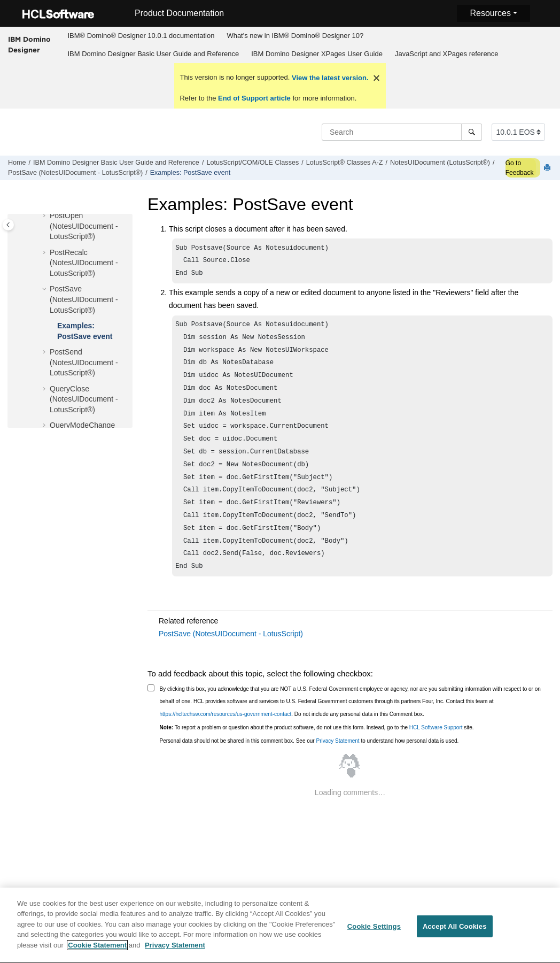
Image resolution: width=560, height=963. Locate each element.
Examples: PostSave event (190, 173)
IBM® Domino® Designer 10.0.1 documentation (141, 36)
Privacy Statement (337, 765)
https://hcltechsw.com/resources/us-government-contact (226, 739)
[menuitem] (141, 36)
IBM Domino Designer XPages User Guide (317, 54)
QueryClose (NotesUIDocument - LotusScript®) (84, 399)
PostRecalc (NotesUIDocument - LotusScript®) (84, 263)
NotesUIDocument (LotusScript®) (440, 163)
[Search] (472, 132)
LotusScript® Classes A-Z (345, 163)
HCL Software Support (436, 752)
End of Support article (254, 98)
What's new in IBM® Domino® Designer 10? (295, 36)
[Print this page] (548, 168)
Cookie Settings (374, 931)
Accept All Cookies (455, 931)
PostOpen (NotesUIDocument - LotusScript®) (84, 226)
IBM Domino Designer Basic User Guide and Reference (153, 54)
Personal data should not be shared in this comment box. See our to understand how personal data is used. (309, 765)
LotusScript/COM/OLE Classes (252, 163)
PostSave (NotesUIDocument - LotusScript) (231, 658)
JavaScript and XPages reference (447, 54)
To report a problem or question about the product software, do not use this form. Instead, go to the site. (317, 752)
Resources (490, 13)
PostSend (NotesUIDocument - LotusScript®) (84, 362)
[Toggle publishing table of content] (8, 225)
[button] (45, 216)
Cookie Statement (97, 950)
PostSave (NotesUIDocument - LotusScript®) (75, 173)
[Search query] (402, 132)
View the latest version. (329, 78)
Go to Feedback (520, 168)
